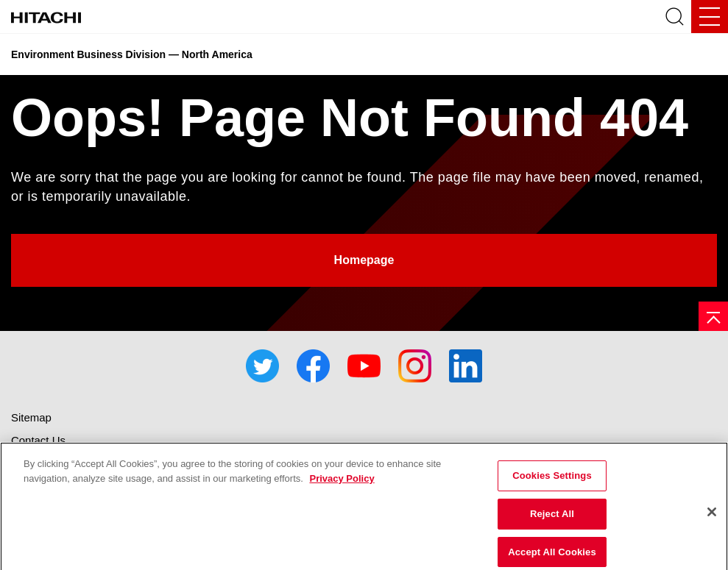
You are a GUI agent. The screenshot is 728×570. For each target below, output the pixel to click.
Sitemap (31, 417)
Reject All (552, 519)
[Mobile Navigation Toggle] (710, 17)
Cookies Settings (552, 481)
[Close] (712, 517)
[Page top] (713, 316)
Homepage (364, 260)
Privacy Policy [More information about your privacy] (342, 484)
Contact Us (38, 440)
